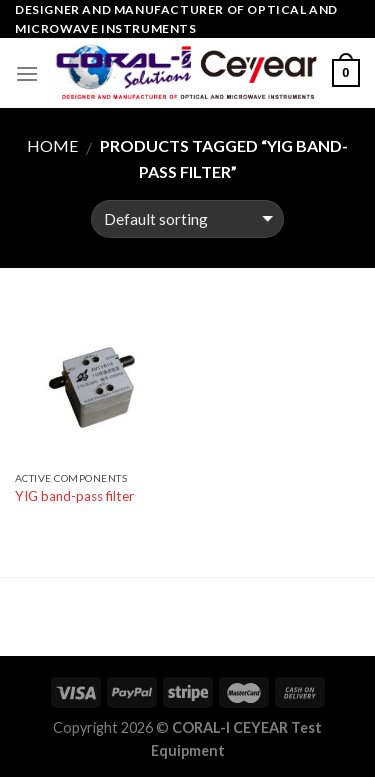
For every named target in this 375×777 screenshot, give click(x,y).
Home (52, 145)
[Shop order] (187, 219)
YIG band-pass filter (74, 496)
